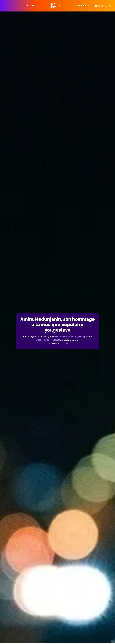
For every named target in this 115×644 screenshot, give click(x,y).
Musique (83, 337)
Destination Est (82, 6)
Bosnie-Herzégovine (66, 337)
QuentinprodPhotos (46, 340)
